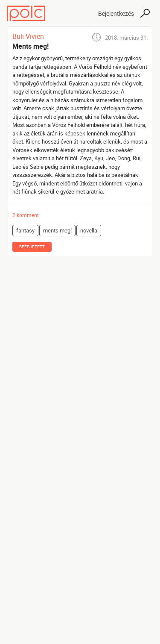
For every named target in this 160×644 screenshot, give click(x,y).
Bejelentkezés (116, 13)
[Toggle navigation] (84, 13)
